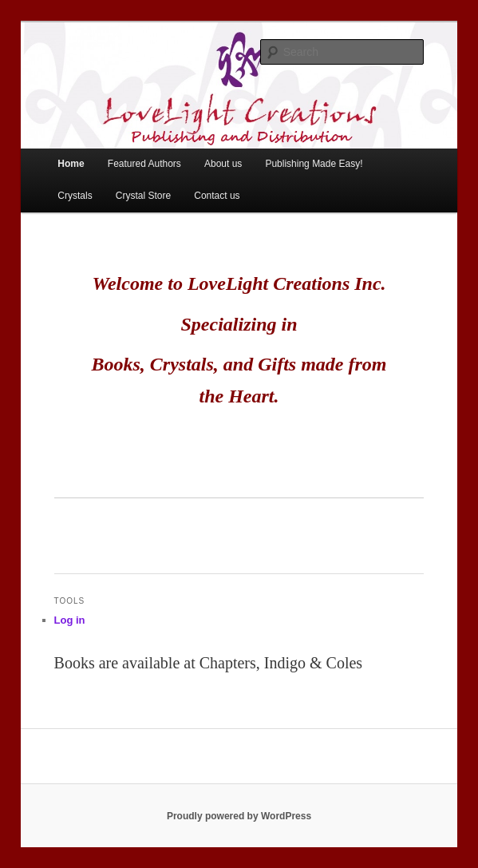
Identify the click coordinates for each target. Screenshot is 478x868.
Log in (70, 620)
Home (71, 164)
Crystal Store (143, 196)
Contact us (217, 196)
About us (223, 164)
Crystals (75, 196)
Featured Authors (144, 164)
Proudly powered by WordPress (239, 816)
